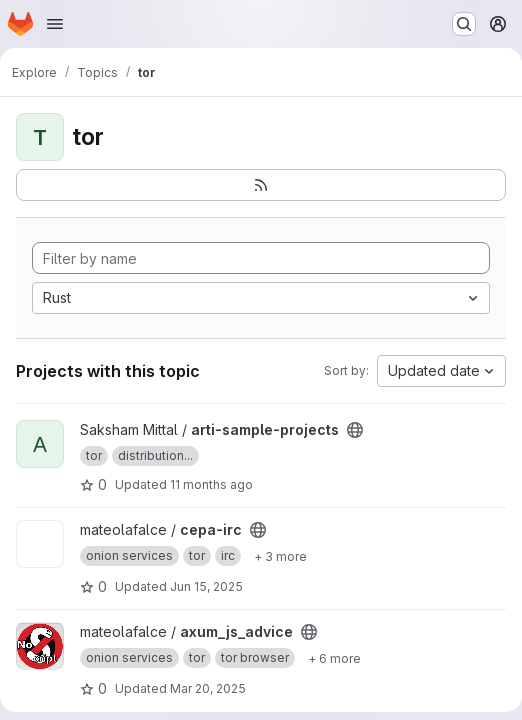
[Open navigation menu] (55, 24)
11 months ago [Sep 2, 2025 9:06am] (211, 484)
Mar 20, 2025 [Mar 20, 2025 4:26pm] (208, 688)
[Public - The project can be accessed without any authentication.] (355, 430)
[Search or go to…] (464, 24)
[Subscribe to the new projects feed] (261, 185)
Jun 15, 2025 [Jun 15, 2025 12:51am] (206, 586)
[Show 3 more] (280, 556)
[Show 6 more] (334, 658)
